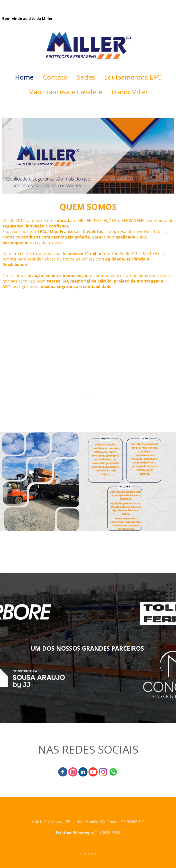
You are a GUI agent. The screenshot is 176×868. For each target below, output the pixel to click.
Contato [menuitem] (55, 77)
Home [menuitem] (24, 77)
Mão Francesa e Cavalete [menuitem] (65, 92)
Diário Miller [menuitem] (130, 92)
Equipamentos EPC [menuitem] (133, 77)
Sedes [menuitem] (86, 77)
